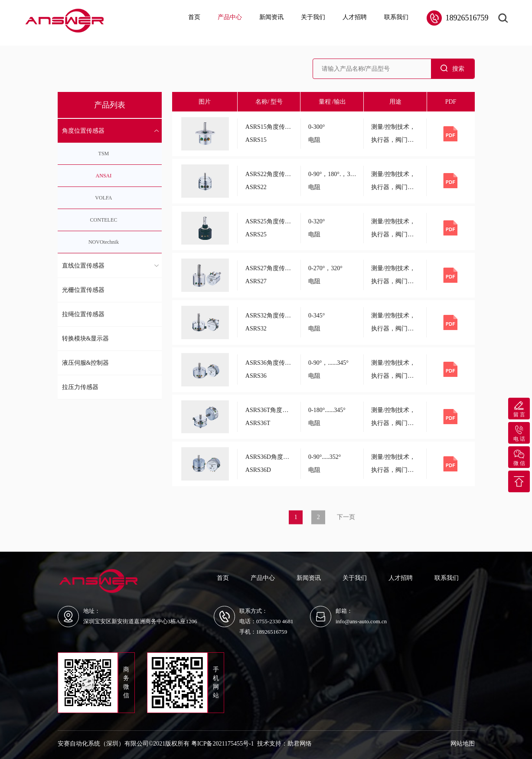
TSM (104, 154)
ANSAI (104, 176)
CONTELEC (104, 220)
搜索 (453, 68)
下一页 (346, 522)
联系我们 (396, 17)
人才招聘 (355, 17)
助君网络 (300, 744)
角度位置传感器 (83, 131)
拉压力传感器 (80, 387)
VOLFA (103, 198)
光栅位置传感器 (83, 290)
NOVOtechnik (104, 242)
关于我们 (313, 17)
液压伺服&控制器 (86, 363)
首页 (194, 17)
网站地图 (463, 744)
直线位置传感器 (83, 266)
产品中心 (230, 17)
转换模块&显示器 (86, 339)
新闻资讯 (271, 17)
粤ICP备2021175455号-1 (223, 744)
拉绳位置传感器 (83, 314)
